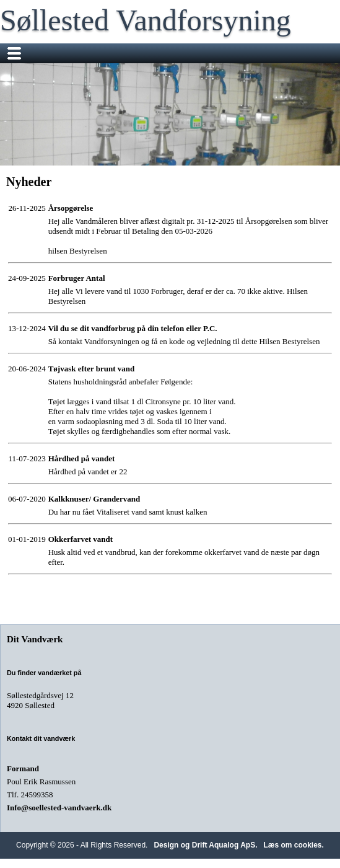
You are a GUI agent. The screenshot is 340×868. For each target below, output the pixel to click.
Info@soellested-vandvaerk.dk (59, 808)
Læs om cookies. (294, 845)
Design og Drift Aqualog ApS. (205, 845)
